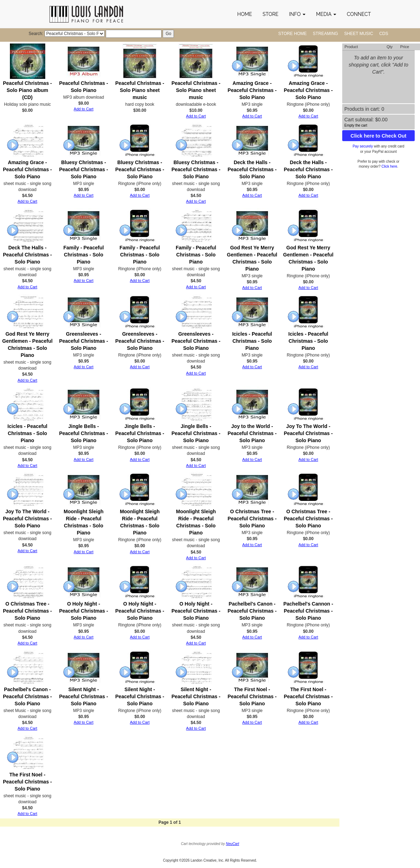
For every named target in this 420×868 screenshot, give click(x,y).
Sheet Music (359, 34)
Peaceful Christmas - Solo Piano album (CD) (27, 90)
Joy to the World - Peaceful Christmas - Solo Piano (252, 433)
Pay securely (363, 146)
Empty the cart (356, 125)
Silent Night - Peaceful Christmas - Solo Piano (84, 696)
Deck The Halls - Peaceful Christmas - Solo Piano (27, 255)
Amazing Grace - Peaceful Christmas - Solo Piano (252, 90)
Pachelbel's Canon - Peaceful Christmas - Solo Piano (252, 611)
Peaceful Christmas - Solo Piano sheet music (140, 90)
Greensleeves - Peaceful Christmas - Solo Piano (84, 341)
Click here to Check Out (379, 136)
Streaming (325, 34)
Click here (389, 166)
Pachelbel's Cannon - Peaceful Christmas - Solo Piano (308, 611)
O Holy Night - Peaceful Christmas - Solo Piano (84, 611)
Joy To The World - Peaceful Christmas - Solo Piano (308, 433)
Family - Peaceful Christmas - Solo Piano (83, 255)
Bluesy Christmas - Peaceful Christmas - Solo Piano (84, 169)
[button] (297, 14)
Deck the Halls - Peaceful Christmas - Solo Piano (252, 169)
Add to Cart (84, 109)
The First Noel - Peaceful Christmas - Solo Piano (252, 696)
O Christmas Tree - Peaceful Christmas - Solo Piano (252, 519)
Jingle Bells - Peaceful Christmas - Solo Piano (84, 433)
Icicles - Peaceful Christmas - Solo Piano (252, 341)
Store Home (292, 34)
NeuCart (232, 844)
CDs (384, 34)
